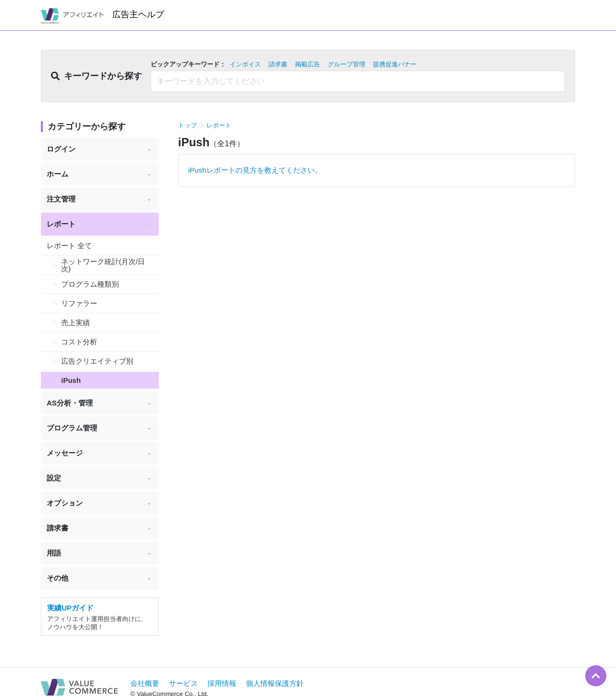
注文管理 (99, 199)
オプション (99, 503)
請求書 (99, 528)
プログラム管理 (99, 428)
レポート (99, 224)
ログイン (99, 149)
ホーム (99, 174)
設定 (99, 478)
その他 (99, 578)
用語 (99, 553)
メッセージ (99, 453)
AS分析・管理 (99, 403)
